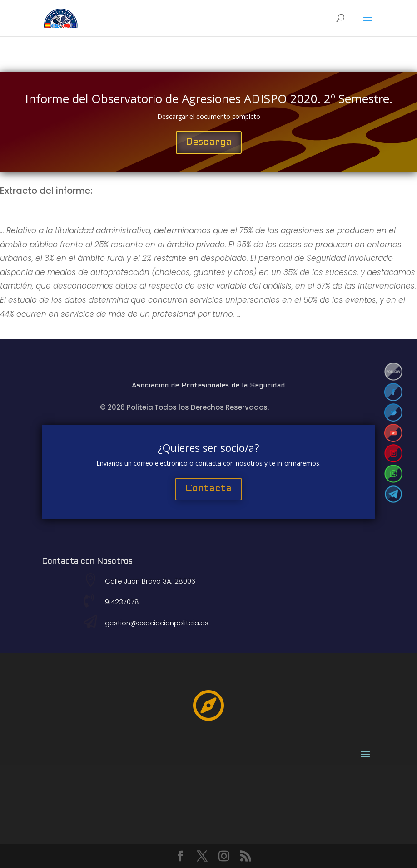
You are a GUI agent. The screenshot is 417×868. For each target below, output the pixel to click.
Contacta (208, 489)
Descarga (209, 142)
